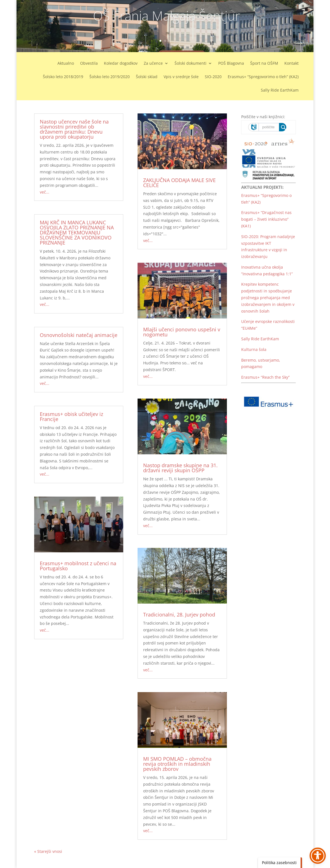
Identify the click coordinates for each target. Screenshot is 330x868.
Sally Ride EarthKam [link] (280, 90)
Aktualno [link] (66, 64)
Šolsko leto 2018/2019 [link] (63, 77)
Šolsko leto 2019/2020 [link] (110, 77)
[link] (79, 524)
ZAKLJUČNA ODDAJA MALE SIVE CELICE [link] (179, 183)
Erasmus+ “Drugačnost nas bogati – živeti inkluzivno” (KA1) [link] (266, 219)
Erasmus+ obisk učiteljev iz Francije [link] (71, 416)
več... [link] (45, 192)
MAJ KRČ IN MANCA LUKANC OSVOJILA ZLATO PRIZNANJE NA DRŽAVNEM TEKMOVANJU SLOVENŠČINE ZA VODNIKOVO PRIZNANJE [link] (77, 232)
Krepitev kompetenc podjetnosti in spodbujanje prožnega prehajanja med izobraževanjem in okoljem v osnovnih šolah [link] (268, 297)
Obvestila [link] (89, 64)
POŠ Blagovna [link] (231, 64)
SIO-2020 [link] (213, 77)
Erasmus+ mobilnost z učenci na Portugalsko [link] (78, 566)
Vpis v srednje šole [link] (181, 77)
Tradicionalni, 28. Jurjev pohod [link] (179, 615)
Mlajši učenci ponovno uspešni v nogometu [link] (182, 332)
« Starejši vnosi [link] (48, 851)
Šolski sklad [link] (147, 77)
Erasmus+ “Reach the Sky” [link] (265, 377)
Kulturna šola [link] (254, 349)
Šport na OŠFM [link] (264, 64)
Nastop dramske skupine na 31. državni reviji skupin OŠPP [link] (180, 468)
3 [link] (170, 41)
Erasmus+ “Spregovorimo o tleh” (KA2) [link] (263, 77)
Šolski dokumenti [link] (190, 64)
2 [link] (165, 41)
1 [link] (160, 41)
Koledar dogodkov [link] (121, 64)
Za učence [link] (153, 64)
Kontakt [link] (291, 64)
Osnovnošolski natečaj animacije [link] (79, 335)
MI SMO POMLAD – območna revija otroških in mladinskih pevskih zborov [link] (177, 764)
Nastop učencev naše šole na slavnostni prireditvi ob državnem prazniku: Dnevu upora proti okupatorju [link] (74, 129)
